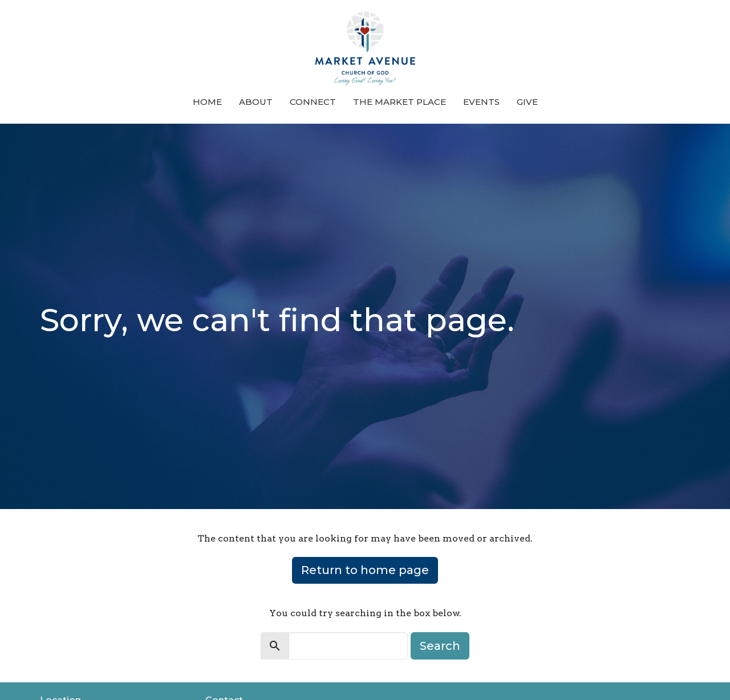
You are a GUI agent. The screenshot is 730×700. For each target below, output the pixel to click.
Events (481, 102)
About (256, 102)
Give (527, 102)
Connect (313, 102)
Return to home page (365, 570)
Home (207, 102)
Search (440, 646)
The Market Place (400, 102)
